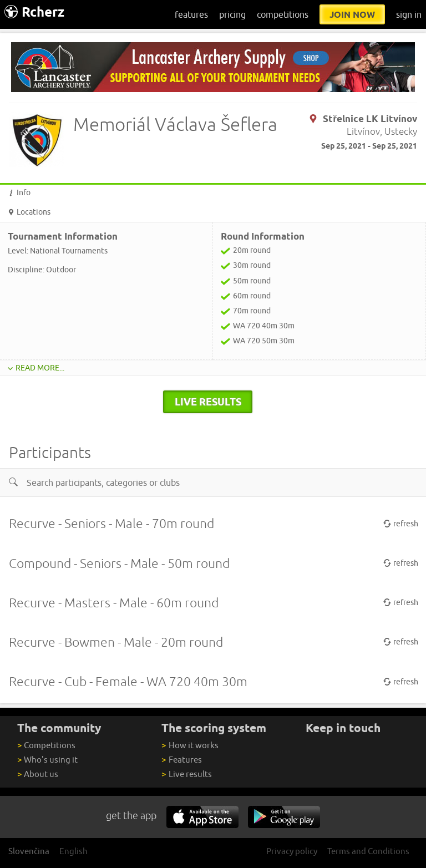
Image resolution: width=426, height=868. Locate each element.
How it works (190, 745)
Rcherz (34, 12)
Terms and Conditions (368, 851)
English (73, 851)
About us (38, 774)
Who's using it (47, 760)
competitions (283, 14)
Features (181, 760)
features (191, 14)
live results (208, 402)
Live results (186, 774)
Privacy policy (292, 851)
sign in (409, 14)
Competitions (46, 745)
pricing (232, 14)
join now (352, 14)
